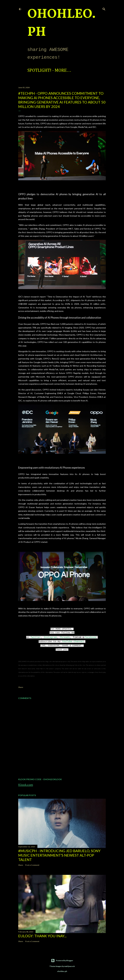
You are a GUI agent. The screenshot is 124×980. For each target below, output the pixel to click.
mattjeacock (70, 966)
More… (63, 71)
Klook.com (26, 785)
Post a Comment (32, 865)
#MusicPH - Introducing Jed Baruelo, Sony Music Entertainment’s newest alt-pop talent (59, 855)
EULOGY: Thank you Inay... (42, 936)
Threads (65, 637)
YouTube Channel (73, 642)
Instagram (50, 637)
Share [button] (21, 687)
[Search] (104, 8)
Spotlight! (39, 71)
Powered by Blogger (62, 961)
